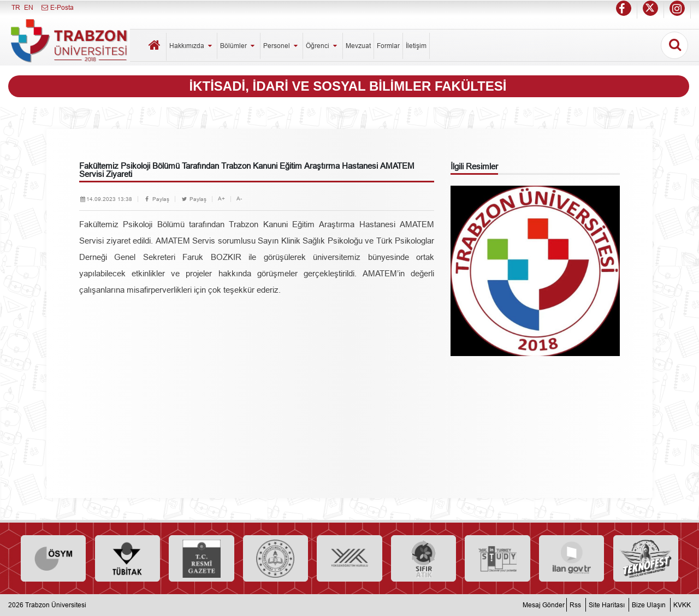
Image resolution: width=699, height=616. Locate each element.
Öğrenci (322, 46)
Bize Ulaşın (649, 605)
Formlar (388, 46)
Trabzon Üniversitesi (56, 605)
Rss (575, 605)
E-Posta (57, 7)
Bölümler (238, 46)
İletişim (416, 46)
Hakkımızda (192, 46)
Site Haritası (607, 605)
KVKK (682, 605)
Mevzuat (358, 46)
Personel (282, 46)
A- (239, 199)
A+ (221, 199)
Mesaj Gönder (544, 605)
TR (16, 7)
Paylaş (156, 199)
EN (29, 7)
